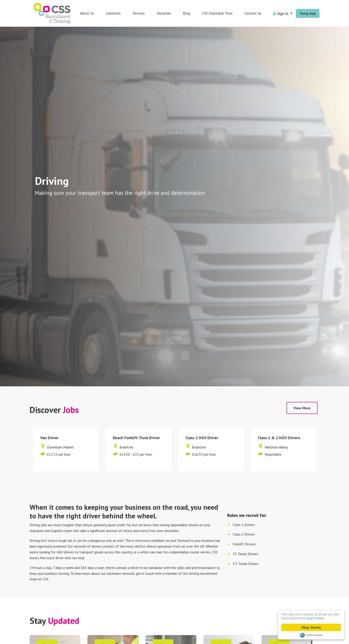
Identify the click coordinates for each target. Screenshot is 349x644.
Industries (113, 13)
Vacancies (164, 13)
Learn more (315, 618)
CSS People (52, 13)
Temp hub (308, 13)
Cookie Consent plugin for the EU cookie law (311, 635)
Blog (187, 13)
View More (302, 408)
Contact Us (253, 13)
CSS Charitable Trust (217, 13)
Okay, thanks (311, 627)
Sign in (281, 13)
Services (139, 13)
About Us (87, 13)
